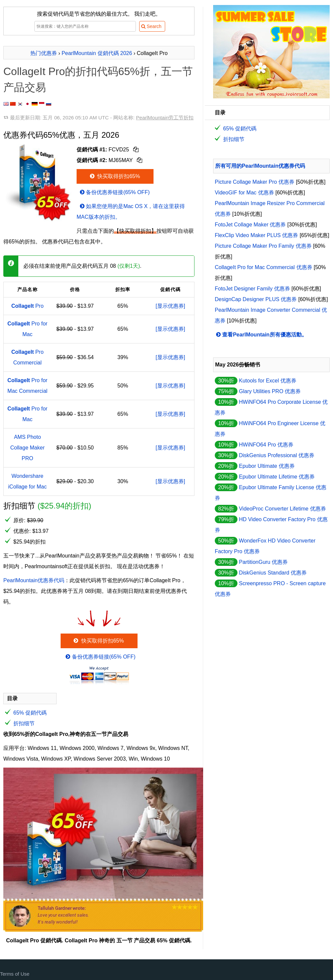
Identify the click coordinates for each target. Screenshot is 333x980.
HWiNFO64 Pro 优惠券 (266, 445)
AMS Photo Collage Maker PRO (27, 448)
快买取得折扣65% (114, 176)
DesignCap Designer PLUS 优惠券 (256, 299)
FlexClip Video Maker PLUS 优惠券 (256, 235)
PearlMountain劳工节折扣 (165, 118)
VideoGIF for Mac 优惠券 (244, 193)
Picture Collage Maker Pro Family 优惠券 (263, 246)
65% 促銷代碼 (30, 713)
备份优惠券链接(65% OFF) (114, 192)
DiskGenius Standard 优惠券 (273, 573)
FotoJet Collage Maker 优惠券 (250, 225)
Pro (27, 306)
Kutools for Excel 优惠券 (268, 381)
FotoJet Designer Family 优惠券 (252, 289)
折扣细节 (24, 723)
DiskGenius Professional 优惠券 (277, 455)
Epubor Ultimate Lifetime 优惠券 (277, 477)
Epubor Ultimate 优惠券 (267, 466)
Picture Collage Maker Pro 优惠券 (255, 182)
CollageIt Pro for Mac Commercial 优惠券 (264, 267)
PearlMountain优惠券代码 (34, 580)
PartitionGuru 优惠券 (263, 562)
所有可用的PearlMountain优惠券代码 (260, 166)
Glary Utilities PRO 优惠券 (270, 391)
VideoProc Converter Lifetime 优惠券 (282, 509)
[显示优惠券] (170, 306)
